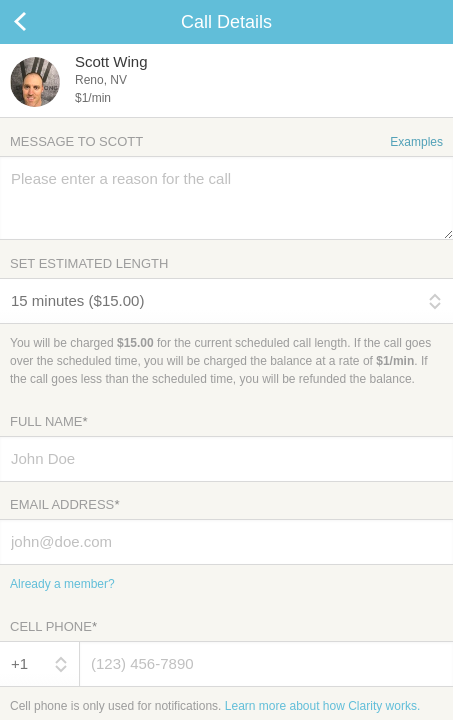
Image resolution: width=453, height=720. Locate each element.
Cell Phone (53, 626)
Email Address (64, 504)
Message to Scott (226, 141)
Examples (416, 142)
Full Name (48, 421)
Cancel (40, 22)
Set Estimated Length (89, 263)
